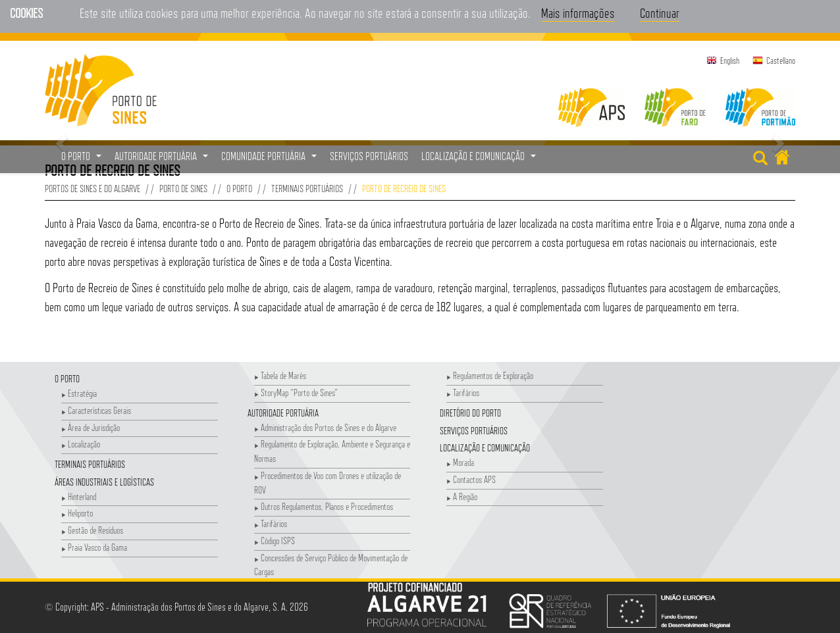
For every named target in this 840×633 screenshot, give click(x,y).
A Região (462, 496)
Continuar (660, 13)
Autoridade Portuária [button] (163, 160)
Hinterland (79, 496)
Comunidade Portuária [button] (271, 160)
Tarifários (271, 523)
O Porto (239, 189)
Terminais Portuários (307, 189)
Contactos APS (471, 479)
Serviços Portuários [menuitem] (369, 156)
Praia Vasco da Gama (94, 547)
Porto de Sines (183, 189)
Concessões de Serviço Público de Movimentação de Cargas (331, 565)
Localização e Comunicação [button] (480, 160)
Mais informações (578, 13)
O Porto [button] (83, 160)
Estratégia (79, 393)
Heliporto (77, 513)
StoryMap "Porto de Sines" (296, 392)
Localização (81, 444)
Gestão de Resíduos (92, 530)
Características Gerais (96, 410)
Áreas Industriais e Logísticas (104, 482)
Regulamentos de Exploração (490, 375)
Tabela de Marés (280, 375)
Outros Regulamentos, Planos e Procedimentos (324, 506)
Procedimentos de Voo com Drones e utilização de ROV (328, 483)
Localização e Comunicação (485, 448)
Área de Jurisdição (91, 427)
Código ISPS (275, 541)
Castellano (781, 61)
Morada (460, 462)
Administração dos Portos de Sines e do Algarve (325, 427)
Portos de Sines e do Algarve (92, 189)
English (730, 61)
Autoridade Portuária (283, 413)
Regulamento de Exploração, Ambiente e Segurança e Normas (332, 451)
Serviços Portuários (474, 431)
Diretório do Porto (470, 413)
